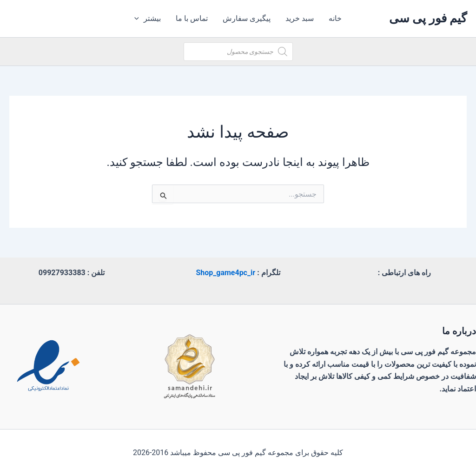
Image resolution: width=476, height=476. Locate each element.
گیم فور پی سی (428, 18)
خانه (335, 18)
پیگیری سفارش (247, 18)
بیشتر (148, 19)
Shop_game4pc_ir (225, 273)
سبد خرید (300, 18)
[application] (139, 19)
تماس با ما (192, 18)
